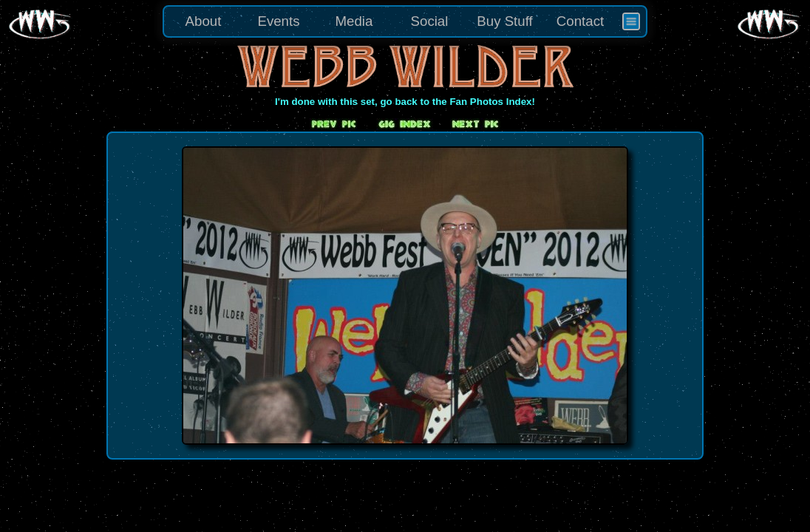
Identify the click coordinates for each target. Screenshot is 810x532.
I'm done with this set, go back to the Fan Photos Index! (405, 102)
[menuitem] (631, 21)
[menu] (405, 21)
